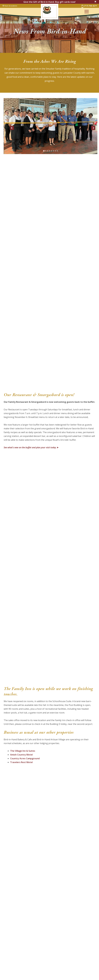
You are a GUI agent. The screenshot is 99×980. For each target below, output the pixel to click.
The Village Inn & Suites (23, 751)
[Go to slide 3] (48, 151)
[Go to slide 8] (57, 151)
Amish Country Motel (21, 755)
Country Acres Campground (25, 758)
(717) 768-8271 (89, 6)
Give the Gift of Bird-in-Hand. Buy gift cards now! (49, 2)
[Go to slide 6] (53, 151)
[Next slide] (93, 128)
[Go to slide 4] (50, 151)
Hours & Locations (11, 6)
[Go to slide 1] (44, 151)
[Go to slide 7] (55, 151)
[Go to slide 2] (46, 151)
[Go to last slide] (12, 128)
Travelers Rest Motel (21, 762)
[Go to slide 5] (51, 151)
